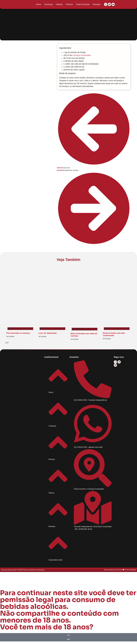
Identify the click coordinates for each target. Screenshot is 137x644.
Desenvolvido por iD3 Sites (113, 570)
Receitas (97, 4)
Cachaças (48, 4)
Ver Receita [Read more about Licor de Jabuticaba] (42, 336)
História (59, 4)
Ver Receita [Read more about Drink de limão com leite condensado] (107, 339)
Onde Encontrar (83, 4)
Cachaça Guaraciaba (82, 55)
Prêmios (69, 4)
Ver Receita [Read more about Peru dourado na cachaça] (10, 336)
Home (38, 4)
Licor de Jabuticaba (48, 333)
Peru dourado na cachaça (18, 333)
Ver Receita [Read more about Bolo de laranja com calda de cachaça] (74, 339)
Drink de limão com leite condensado (114, 334)
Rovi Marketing (131, 570)
